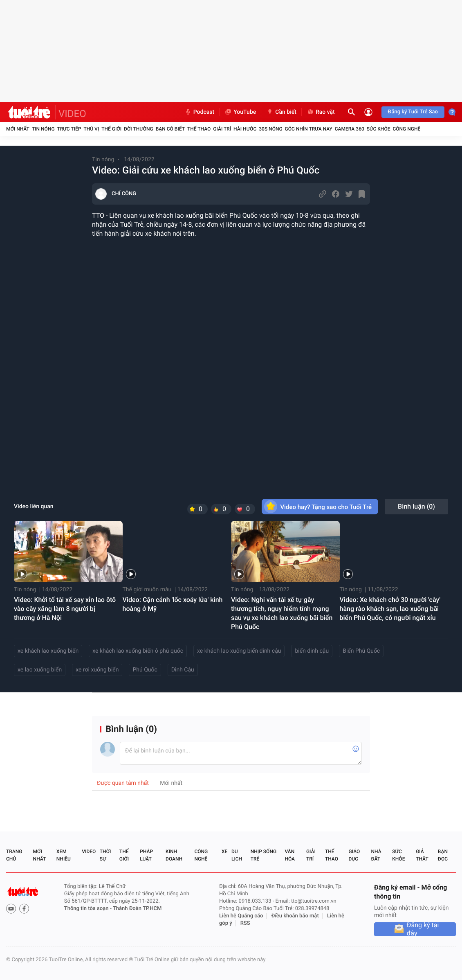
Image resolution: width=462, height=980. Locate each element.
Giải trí (222, 129)
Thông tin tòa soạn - (89, 909)
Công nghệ (406, 129)
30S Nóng (270, 129)
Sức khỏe (379, 129)
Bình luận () (416, 506)
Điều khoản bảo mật (295, 916)
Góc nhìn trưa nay (309, 129)
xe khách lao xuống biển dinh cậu (239, 651)
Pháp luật (146, 855)
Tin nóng (43, 129)
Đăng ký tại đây (423, 929)
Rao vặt (321, 112)
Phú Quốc (145, 670)
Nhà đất (376, 855)
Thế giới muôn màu (147, 590)
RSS (245, 923)
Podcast (200, 112)
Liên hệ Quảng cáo (241, 916)
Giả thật (422, 855)
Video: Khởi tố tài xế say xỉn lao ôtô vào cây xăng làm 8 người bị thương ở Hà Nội (65, 609)
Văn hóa (290, 855)
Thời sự (105, 855)
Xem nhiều (64, 855)
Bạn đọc (443, 855)
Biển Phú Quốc (361, 651)
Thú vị (91, 129)
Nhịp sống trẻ (264, 855)
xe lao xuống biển (40, 670)
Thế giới (111, 129)
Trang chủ (14, 855)
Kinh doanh (174, 855)
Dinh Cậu (183, 670)
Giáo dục (354, 855)
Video (89, 852)
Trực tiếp (69, 129)
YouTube (240, 112)
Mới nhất (18, 129)
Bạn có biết (170, 129)
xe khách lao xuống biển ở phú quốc (138, 651)
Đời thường (139, 129)
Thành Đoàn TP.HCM (137, 909)
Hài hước (245, 129)
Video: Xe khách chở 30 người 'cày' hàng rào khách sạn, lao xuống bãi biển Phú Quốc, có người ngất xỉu (390, 609)
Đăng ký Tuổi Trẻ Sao (413, 112)
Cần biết (281, 112)
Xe (224, 852)
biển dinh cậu (312, 651)
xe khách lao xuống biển (48, 651)
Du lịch (237, 855)
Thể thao (199, 129)
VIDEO (72, 114)
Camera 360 (350, 129)
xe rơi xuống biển (97, 670)
